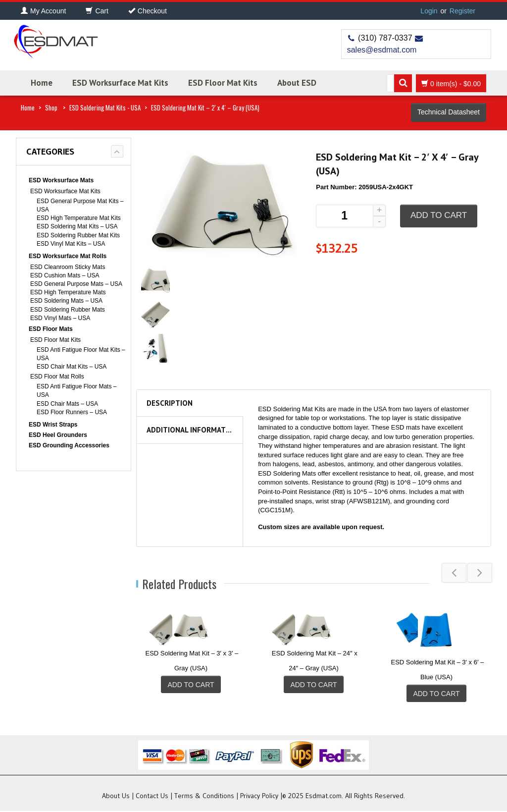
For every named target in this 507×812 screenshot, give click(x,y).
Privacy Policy (259, 797)
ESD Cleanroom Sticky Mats (68, 267)
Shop (51, 108)
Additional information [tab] (192, 430)
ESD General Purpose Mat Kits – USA (80, 205)
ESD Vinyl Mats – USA (60, 318)
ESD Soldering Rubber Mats (68, 310)
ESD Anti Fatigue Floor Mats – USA (76, 391)
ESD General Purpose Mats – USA (76, 284)
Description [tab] (170, 403)
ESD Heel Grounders (58, 435)
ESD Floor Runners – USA (72, 412)
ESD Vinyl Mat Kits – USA (71, 244)
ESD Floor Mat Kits (223, 83)
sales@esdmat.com (382, 50)
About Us (116, 797)
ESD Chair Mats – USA (67, 404)
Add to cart (439, 215)
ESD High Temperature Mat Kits (79, 218)
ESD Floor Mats (51, 329)
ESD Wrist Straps (53, 425)
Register (462, 11)
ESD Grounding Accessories (69, 445)
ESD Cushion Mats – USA (65, 275)
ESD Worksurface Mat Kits (120, 83)
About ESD (297, 83)
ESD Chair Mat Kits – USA (72, 367)
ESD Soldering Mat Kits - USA (105, 108)
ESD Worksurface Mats (61, 180)
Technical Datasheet (449, 112)
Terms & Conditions (204, 797)
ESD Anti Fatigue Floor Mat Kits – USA (81, 354)
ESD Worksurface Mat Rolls (68, 256)
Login (429, 11)
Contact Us (152, 797)
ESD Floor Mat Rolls (57, 377)
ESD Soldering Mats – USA (66, 301)
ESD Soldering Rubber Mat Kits (78, 235)
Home (42, 83)
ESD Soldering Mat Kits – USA (77, 226)
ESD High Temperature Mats (68, 292)
